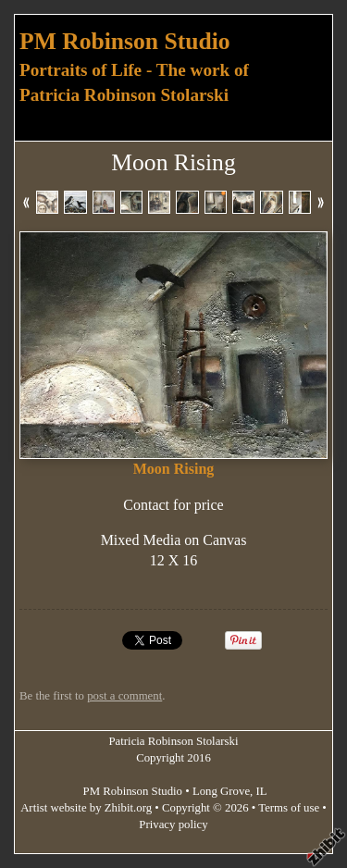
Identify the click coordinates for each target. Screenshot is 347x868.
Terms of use (289, 808)
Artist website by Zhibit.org (86, 808)
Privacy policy (173, 825)
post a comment (124, 696)
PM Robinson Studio (125, 41)
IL (262, 791)
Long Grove (221, 791)
